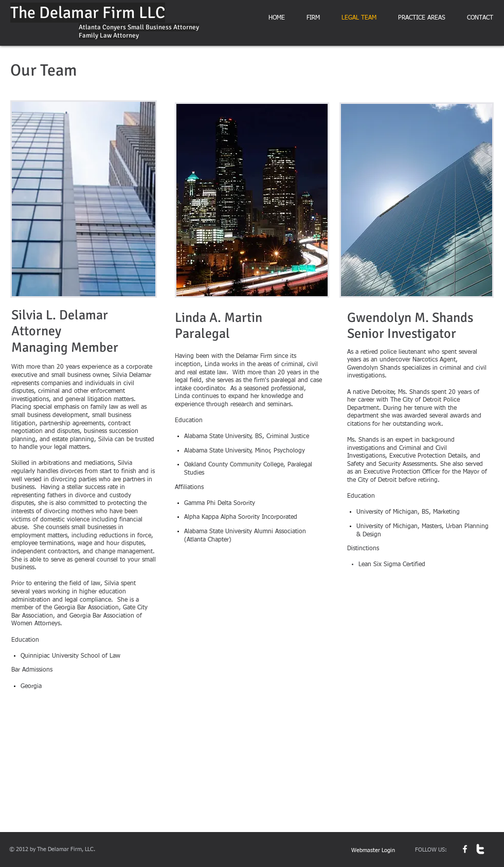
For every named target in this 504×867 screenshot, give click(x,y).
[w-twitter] (480, 849)
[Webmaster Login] (373, 851)
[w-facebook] (465, 849)
